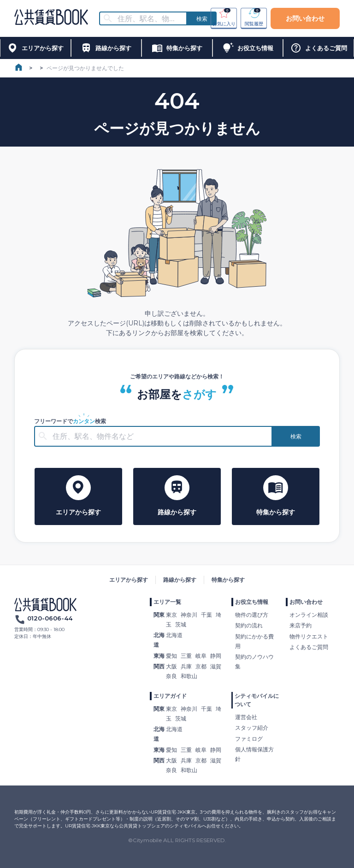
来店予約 (301, 625)
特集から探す (228, 580)
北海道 (174, 635)
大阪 (171, 666)
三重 (186, 656)
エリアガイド (170, 696)
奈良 (171, 676)
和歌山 (189, 676)
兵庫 (186, 666)
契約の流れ (249, 625)
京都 (201, 666)
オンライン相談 (309, 615)
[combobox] (149, 19)
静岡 (216, 656)
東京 (171, 615)
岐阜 (201, 656)
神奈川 (189, 615)
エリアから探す (129, 580)
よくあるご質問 (309, 647)
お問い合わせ (305, 18)
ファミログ (249, 739)
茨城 (181, 624)
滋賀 (216, 666)
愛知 (171, 656)
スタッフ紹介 (252, 728)
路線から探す (180, 580)
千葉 (206, 615)
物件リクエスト (309, 636)
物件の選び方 (252, 615)
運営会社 (246, 717)
